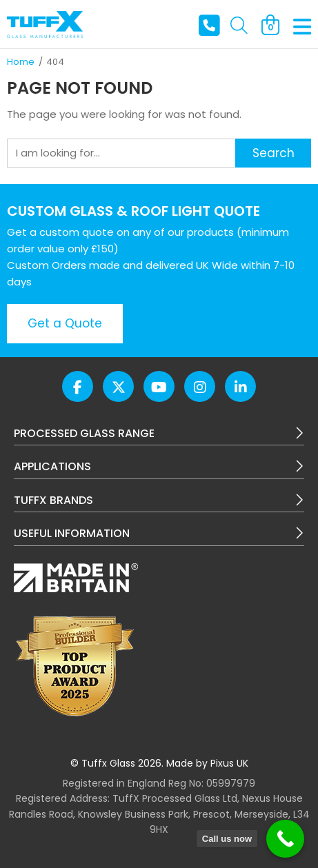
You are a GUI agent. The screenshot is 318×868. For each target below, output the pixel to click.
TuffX (45, 24)
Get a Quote (65, 323)
